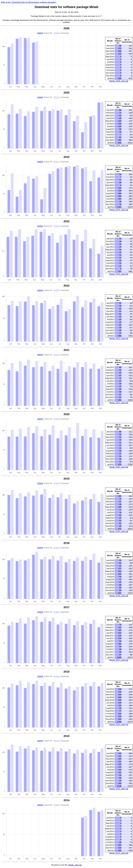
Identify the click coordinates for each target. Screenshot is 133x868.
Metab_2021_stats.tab (119, 403)
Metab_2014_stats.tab (119, 853)
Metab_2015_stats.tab (119, 789)
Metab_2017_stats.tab (119, 660)
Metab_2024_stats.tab (119, 210)
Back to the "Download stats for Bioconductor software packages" (29, 2)
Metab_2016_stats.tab (119, 725)
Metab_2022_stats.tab (119, 338)
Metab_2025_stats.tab (119, 145)
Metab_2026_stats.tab (119, 81)
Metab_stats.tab (75, 865)
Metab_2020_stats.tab (119, 467)
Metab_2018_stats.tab (119, 596)
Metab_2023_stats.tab (119, 274)
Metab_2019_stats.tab (119, 532)
